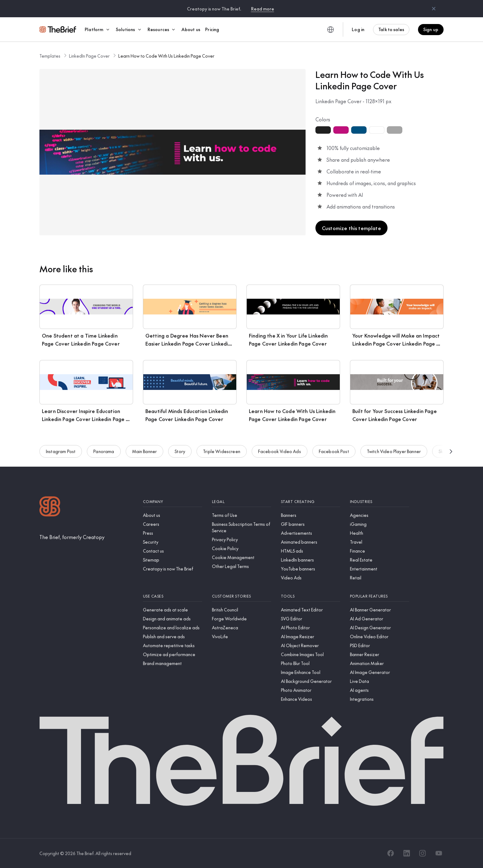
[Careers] (172, 524)
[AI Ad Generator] (379, 619)
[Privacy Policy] (241, 539)
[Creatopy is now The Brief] (172, 569)
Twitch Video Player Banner (394, 453)
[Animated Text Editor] (310, 610)
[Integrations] (379, 699)
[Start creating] (310, 502)
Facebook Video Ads (280, 453)
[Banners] (310, 515)
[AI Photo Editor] (310, 628)
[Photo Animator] (310, 690)
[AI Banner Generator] (379, 610)
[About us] (172, 515)
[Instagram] (423, 853)
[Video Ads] (310, 578)
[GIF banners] (310, 524)
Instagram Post (61, 453)
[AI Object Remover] (310, 645)
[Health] (379, 533)
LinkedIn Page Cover (89, 56)
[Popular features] (379, 596)
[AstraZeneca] (241, 628)
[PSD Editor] (379, 645)
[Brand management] (172, 663)
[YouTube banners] (310, 569)
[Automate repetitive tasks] (172, 645)
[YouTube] (439, 853)
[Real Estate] (379, 560)
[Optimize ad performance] (172, 654)
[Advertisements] (310, 533)
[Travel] (379, 542)
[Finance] (379, 551)
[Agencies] (379, 515)
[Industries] (379, 502)
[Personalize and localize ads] (172, 628)
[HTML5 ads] (310, 551)
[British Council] (241, 610)
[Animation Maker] (379, 663)
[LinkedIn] (407, 853)
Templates (50, 56)
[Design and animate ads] (172, 619)
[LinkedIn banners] (310, 560)
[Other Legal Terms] (241, 566)
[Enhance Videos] (310, 699)
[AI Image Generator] (379, 672)
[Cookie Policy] (241, 548)
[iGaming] (379, 524)
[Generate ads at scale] (172, 610)
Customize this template (351, 228)
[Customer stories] (241, 596)
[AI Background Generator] (310, 681)
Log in (358, 29)
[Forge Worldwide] (241, 619)
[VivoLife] (241, 637)
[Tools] (310, 596)
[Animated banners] (310, 542)
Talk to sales (391, 29)
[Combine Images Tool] (310, 654)
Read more (263, 9)
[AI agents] (379, 690)
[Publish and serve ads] (172, 637)
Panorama (104, 453)
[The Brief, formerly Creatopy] (72, 537)
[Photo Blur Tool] (310, 663)
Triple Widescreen (222, 453)
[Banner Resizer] (379, 654)
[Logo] (50, 507)
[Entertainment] (379, 569)
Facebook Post (334, 453)
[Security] (172, 542)
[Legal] (241, 502)
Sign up (431, 29)
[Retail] (379, 578)
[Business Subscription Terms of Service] (241, 527)
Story (180, 453)
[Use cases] (172, 596)
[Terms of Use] (241, 515)
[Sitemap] (172, 560)
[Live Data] (379, 681)
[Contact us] (172, 551)
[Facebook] (391, 853)
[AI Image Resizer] (310, 637)
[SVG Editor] (310, 619)
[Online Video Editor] (379, 637)
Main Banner (145, 453)
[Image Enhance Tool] (310, 672)
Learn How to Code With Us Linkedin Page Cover (166, 56)
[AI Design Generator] (379, 628)
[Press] (172, 533)
